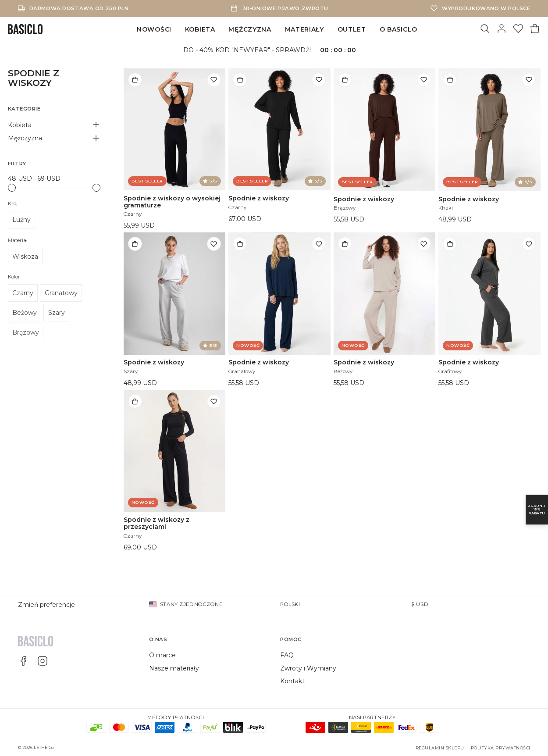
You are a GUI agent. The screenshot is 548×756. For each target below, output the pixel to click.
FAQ (287, 655)
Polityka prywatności (501, 748)
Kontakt (292, 681)
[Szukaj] (485, 29)
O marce (162, 655)
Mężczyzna (250, 29)
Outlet (352, 29)
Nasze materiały (174, 668)
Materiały (304, 29)
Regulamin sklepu (440, 748)
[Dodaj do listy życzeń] (214, 80)
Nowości (154, 29)
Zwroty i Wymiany (308, 668)
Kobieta (200, 29)
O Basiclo (399, 29)
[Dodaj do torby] (135, 80)
